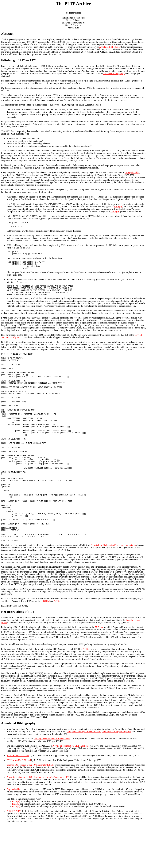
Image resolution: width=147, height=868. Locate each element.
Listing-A (115, 211)
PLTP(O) (16, 847)
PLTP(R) (16, 850)
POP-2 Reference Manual (18, 799)
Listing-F (118, 206)
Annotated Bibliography (110, 47)
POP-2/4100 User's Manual (19, 804)
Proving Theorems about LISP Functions (52, 782)
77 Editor (99, 671)
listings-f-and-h (132, 172)
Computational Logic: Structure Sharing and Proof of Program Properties (99, 775)
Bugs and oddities (15, 833)
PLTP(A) (16, 845)
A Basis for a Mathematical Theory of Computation (114, 588)
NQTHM (46, 645)
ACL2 (57, 645)
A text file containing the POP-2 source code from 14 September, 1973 (38, 821)
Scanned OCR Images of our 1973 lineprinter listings (30, 808)
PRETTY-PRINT (14, 855)
